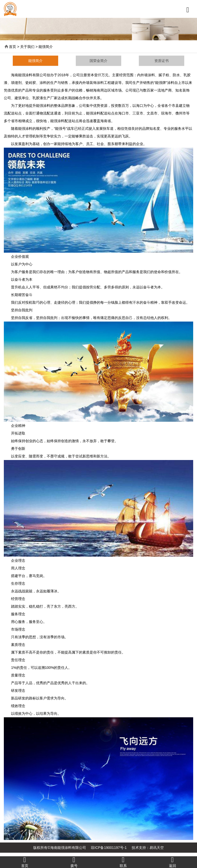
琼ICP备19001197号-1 (109, 848)
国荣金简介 (98, 61)
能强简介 (35, 61)
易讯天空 (157, 848)
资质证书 (162, 61)
